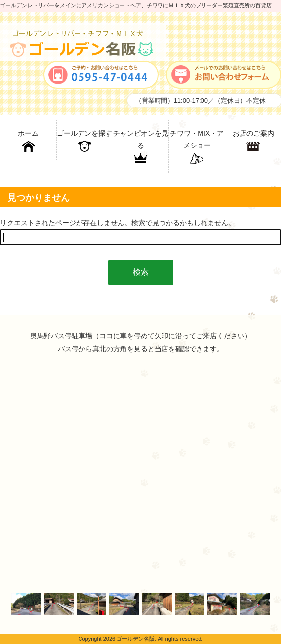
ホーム (28, 141)
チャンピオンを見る (141, 147)
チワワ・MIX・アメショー (197, 147)
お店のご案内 (253, 141)
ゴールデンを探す (84, 141)
